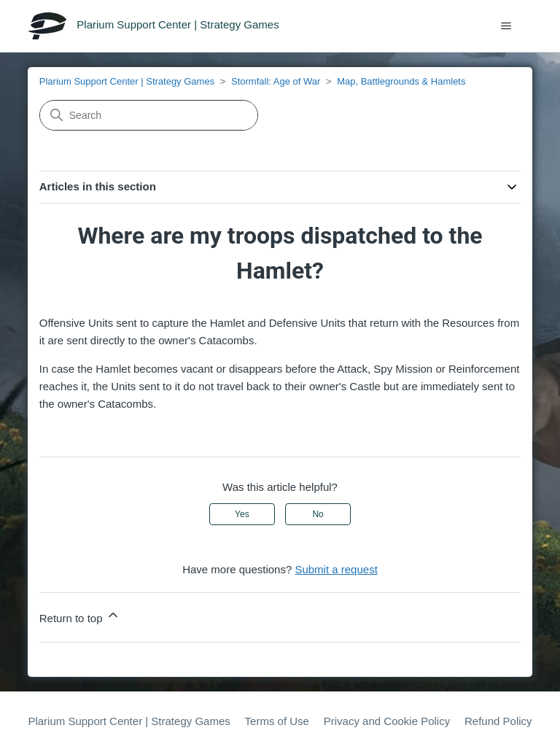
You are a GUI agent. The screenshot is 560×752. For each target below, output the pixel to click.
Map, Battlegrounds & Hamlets (401, 81)
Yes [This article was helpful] (242, 514)
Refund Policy (498, 721)
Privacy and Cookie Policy (387, 721)
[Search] (149, 115)
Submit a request (336, 569)
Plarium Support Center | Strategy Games (127, 81)
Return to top (80, 616)
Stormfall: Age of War (276, 81)
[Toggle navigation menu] (506, 26)
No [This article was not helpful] (318, 514)
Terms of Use (277, 721)
